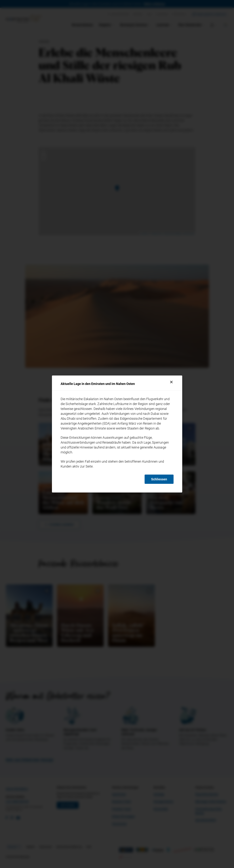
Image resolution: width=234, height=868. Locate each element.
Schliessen (159, 479)
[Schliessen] (171, 382)
